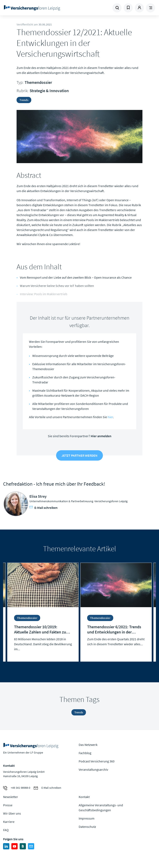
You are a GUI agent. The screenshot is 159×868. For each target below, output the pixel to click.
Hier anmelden (101, 436)
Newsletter (11, 797)
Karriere (9, 822)
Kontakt (84, 797)
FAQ (6, 830)
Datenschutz (87, 827)
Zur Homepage (32, 8)
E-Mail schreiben (43, 508)
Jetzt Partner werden (79, 455)
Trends (24, 100)
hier (110, 417)
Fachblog (85, 753)
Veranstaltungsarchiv (93, 769)
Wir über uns (12, 813)
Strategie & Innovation (49, 91)
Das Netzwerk (88, 745)
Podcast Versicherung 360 (97, 761)
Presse (8, 805)
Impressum (87, 818)
